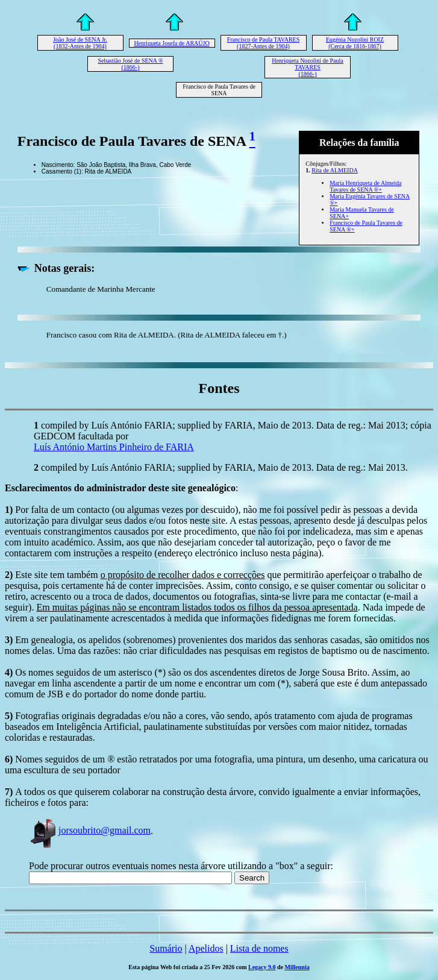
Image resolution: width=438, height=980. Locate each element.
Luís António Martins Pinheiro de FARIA (114, 447)
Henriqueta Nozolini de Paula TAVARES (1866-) (308, 67)
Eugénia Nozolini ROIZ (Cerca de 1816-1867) (355, 43)
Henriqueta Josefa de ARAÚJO (171, 43)
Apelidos (206, 948)
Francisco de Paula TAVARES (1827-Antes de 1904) (264, 43)
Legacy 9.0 (262, 967)
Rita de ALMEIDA (335, 170)
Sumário (166, 948)
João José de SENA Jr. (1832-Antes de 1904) (80, 43)
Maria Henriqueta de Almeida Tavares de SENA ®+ (365, 186)
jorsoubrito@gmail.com (90, 830)
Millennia (297, 967)
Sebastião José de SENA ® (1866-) (130, 64)
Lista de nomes (259, 948)
